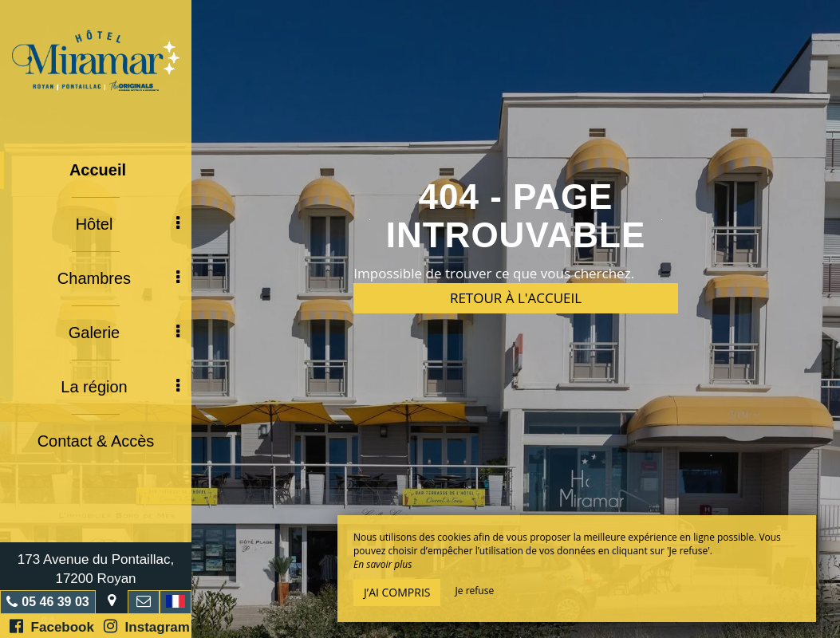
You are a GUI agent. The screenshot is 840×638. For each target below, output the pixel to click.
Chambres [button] (118, 278)
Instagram (147, 626)
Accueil (98, 170)
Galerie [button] (124, 333)
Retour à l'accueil (516, 298)
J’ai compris (397, 592)
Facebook (52, 626)
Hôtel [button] (128, 224)
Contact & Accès (96, 441)
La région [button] (120, 387)
